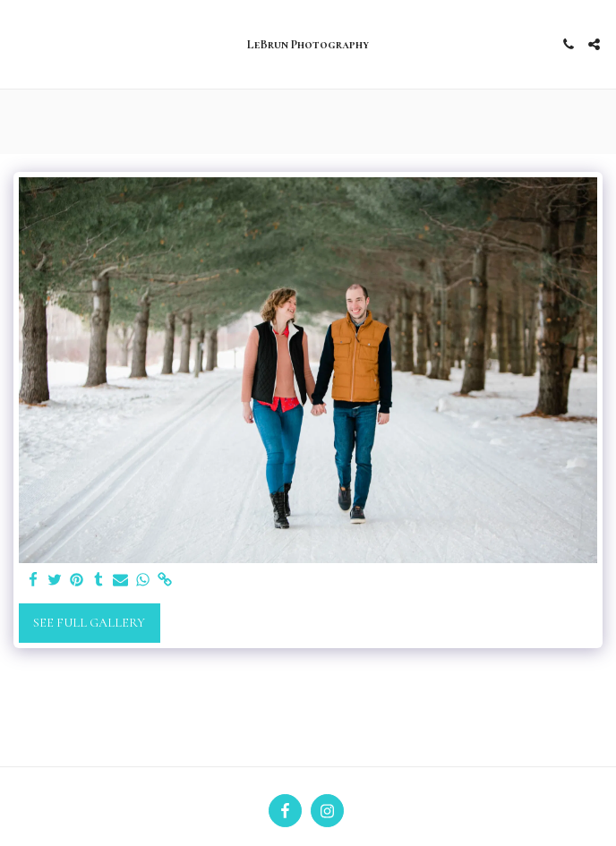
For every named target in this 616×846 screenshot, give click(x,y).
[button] (20, 44)
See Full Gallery (89, 623)
